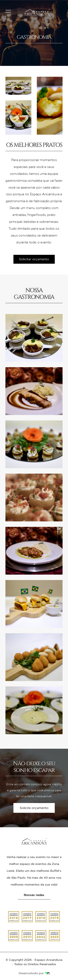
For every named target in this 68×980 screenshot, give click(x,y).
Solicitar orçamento (34, 259)
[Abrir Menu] (8, 10)
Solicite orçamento (34, 808)
